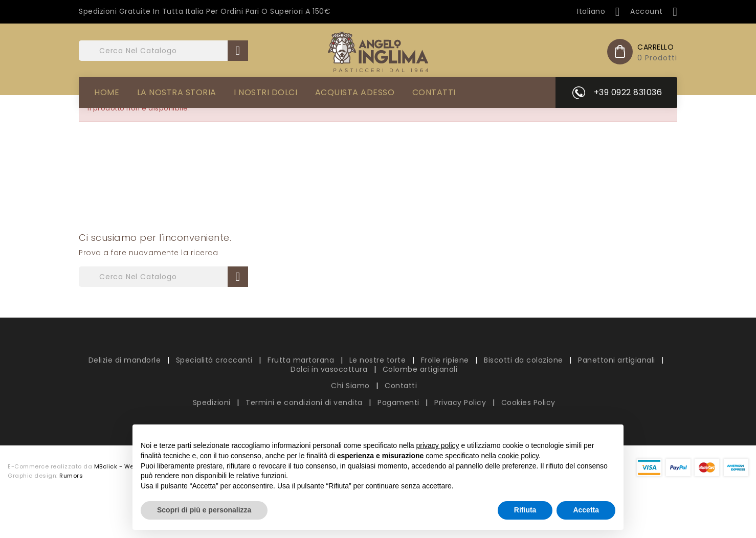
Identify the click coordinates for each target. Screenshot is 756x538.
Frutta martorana (302, 360)
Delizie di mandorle (126, 360)
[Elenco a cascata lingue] (598, 11)
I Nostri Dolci (265, 92)
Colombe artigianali (420, 369)
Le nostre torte (379, 360)
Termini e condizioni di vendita (305, 402)
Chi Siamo (351, 386)
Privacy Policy (461, 402)
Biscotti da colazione (525, 360)
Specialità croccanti (216, 360)
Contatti (434, 92)
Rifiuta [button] (525, 510)
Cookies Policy (528, 402)
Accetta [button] (586, 510)
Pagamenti (399, 402)
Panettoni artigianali (618, 360)
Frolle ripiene (446, 360)
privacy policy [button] (438, 445)
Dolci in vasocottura (330, 369)
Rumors (71, 476)
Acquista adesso (355, 92)
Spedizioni (213, 402)
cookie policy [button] (518, 456)
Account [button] (654, 12)
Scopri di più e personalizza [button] (204, 510)
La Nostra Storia (177, 92)
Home (107, 92)
